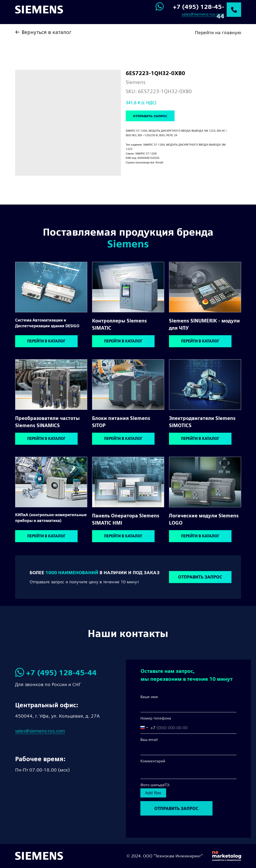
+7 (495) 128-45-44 (61, 673)
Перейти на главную (218, 32)
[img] (51, 287)
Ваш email (149, 740)
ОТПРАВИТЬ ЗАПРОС (176, 808)
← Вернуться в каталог (43, 32)
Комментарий (153, 761)
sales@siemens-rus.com (203, 14)
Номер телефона (156, 718)
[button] (200, 577)
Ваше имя (149, 697)
